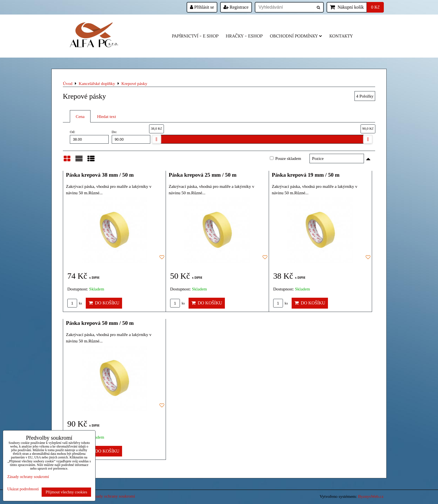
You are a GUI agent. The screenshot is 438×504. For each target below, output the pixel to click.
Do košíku (104, 303)
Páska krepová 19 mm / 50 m (306, 175)
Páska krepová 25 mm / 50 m (203, 175)
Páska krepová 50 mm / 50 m (100, 323)
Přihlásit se (202, 7)
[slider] (156, 139)
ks (75, 303)
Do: (131, 137)
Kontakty (341, 36)
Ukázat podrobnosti (23, 489)
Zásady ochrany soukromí (113, 496)
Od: (89, 137)
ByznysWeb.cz (371, 496)
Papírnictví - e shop (195, 36)
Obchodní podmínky (296, 36)
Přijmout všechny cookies (66, 492)
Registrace (236, 7)
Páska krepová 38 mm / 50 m (100, 175)
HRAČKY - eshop (244, 36)
